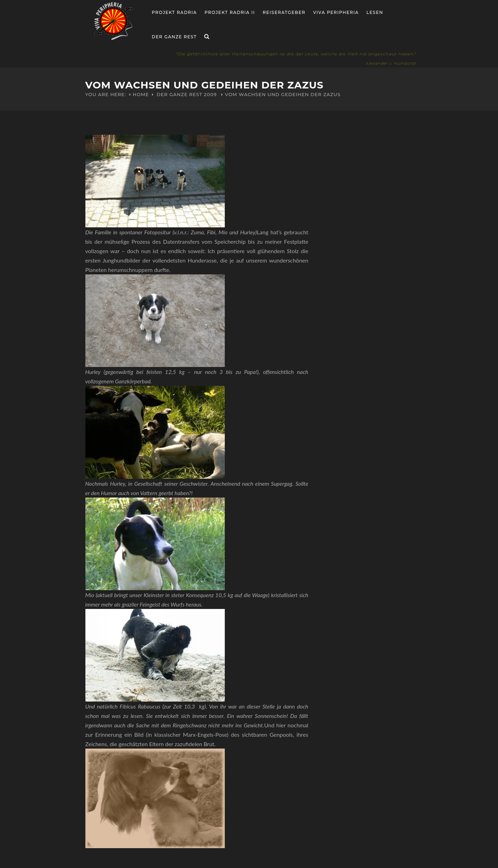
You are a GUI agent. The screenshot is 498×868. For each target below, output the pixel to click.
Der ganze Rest (174, 37)
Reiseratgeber (284, 12)
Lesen (375, 12)
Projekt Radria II (230, 12)
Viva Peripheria (336, 12)
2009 (210, 94)
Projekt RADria (175, 12)
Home (141, 94)
